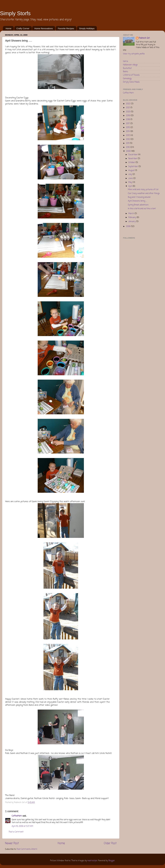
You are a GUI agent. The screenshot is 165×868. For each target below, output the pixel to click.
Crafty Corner (23, 28)
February (133, 218)
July (130, 174)
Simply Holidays (87, 28)
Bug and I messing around (139, 197)
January (132, 222)
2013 (128, 135)
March (131, 214)
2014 (128, 131)
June (131, 178)
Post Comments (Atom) (27, 849)
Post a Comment (16, 832)
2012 (128, 139)
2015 (128, 128)
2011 (128, 143)
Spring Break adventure (138, 205)
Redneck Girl (144, 38)
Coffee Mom (128, 93)
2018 (128, 120)
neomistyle (92, 861)
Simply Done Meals (131, 82)
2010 (128, 147)
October (132, 163)
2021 (128, 108)
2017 (128, 124)
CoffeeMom (17, 816)
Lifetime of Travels (131, 75)
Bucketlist (127, 68)
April (131, 186)
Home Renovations (44, 28)
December (133, 155)
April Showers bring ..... (137, 201)
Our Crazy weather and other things (144, 193)
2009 (129, 151)
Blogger (112, 861)
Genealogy (127, 79)
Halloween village (130, 65)
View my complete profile (134, 54)
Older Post (110, 843)
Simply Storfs (15, 13)
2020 (128, 112)
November (133, 159)
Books (126, 72)
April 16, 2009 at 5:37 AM (22, 826)
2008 (128, 226)
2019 (128, 116)
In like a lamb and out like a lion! (142, 209)
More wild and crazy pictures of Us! (143, 190)
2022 (129, 104)
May (130, 182)
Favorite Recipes (66, 28)
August (132, 170)
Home (9, 28)
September (133, 167)
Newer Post (12, 843)
